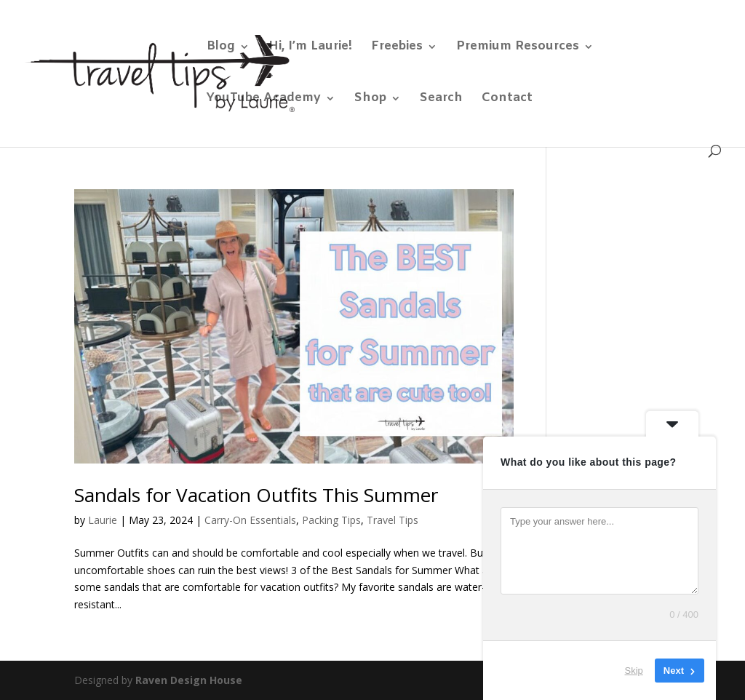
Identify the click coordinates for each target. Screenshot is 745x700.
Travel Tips (393, 520)
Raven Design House (189, 680)
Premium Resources (518, 48)
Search (441, 100)
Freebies (397, 48)
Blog (221, 48)
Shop (370, 100)
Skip (634, 671)
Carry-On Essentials (250, 520)
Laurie (103, 520)
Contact (507, 100)
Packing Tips (331, 520)
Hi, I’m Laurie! (310, 48)
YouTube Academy (264, 100)
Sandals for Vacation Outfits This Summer (256, 495)
